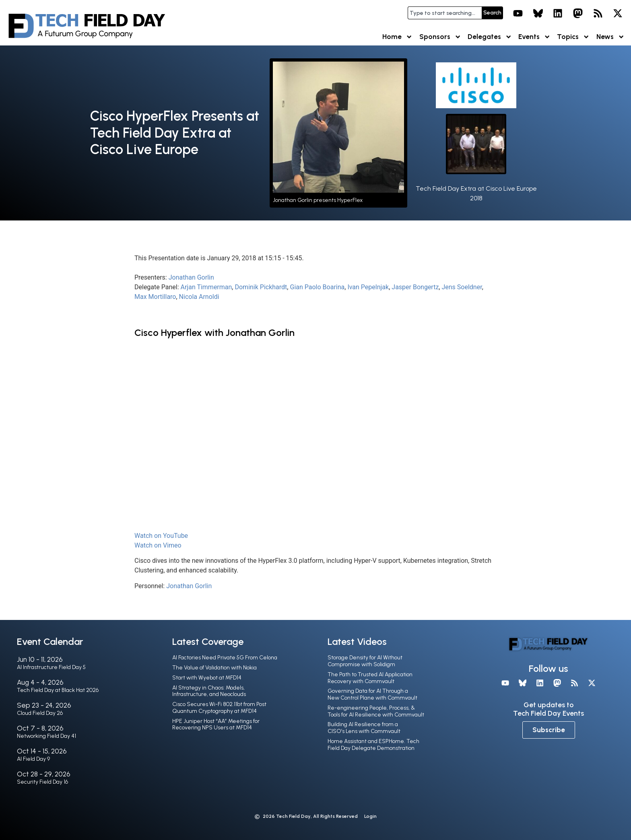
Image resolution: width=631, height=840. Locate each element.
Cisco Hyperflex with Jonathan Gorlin (214, 332)
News (610, 37)
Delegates (490, 37)
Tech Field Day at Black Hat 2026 (58, 690)
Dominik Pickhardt (261, 287)
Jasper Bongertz (415, 287)
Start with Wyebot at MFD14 (207, 678)
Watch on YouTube (161, 536)
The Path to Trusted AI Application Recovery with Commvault (370, 678)
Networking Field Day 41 (46, 736)
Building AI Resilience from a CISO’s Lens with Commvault (364, 728)
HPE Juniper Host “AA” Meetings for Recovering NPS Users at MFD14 (216, 725)
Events (534, 37)
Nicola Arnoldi (199, 297)
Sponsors (440, 37)
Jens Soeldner (462, 287)
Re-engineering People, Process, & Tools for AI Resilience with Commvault (376, 711)
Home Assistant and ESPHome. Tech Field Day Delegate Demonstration (373, 745)
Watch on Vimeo (158, 545)
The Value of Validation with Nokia (214, 668)
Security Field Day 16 (42, 782)
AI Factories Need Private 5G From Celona (225, 658)
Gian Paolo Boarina (317, 287)
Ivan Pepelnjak (368, 287)
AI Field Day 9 (33, 759)
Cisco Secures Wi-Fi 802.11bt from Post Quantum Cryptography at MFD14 (219, 708)
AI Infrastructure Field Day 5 (51, 667)
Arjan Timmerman (206, 287)
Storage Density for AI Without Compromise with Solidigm (365, 661)
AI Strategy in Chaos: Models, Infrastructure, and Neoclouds (209, 691)
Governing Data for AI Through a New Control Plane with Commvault (372, 694)
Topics (573, 37)
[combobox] (445, 13)
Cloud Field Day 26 (40, 713)
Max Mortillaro (155, 297)
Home (397, 37)
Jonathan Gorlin (191, 277)
